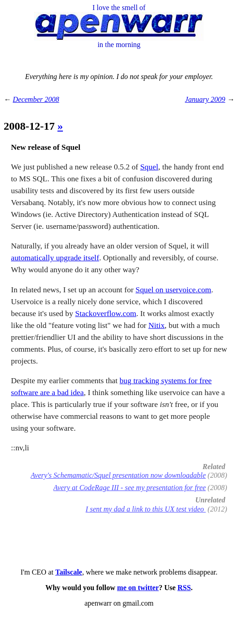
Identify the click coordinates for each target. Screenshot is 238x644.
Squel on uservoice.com (173, 290)
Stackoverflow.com (106, 314)
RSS (184, 588)
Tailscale (69, 572)
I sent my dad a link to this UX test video (146, 509)
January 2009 (205, 99)
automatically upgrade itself (55, 258)
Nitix (156, 325)
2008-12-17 (31, 126)
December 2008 (36, 99)
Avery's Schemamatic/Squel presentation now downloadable (118, 475)
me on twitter (138, 588)
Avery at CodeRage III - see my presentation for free (129, 488)
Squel (149, 167)
